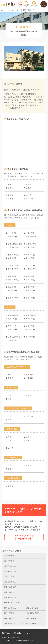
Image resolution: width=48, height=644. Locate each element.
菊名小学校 (29, 258)
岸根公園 (29, 378)
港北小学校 (12, 233)
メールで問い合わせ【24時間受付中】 (24, 537)
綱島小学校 (29, 276)
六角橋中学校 (12, 315)
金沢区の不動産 (24, 571)
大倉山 (10, 441)
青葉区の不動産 (24, 587)
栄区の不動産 (24, 577)
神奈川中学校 (30, 315)
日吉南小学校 (12, 247)
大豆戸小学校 (12, 266)
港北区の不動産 (24, 597)
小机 (9, 396)
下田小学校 (29, 280)
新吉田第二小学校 (14, 244)
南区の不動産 (24, 561)
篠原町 (10, 188)
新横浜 (10, 195)
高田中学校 (12, 340)
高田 (9, 420)
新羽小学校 (12, 291)
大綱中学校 (29, 326)
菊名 (9, 184)
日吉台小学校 (30, 244)
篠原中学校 (12, 330)
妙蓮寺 (10, 448)
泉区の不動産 (36, 618)
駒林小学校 (12, 287)
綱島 (27, 437)
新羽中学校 (29, 337)
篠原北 (28, 184)
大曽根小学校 (30, 269)
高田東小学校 (12, 298)
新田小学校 (29, 287)
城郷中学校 (12, 319)
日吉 (9, 416)
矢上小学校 (29, 247)
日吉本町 (29, 416)
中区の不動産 (36, 624)
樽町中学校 (29, 330)
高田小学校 (29, 291)
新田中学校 (29, 319)
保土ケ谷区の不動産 (24, 603)
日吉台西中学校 (13, 337)
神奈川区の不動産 (36, 613)
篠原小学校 (29, 266)
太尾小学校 (12, 258)
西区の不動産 (13, 618)
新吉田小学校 (30, 237)
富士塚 (10, 199)
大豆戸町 (29, 199)
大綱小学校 (29, 255)
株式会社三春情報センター (17, 633)
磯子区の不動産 (24, 566)
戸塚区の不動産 (13, 624)
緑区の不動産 (24, 592)
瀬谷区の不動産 (36, 608)
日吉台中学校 (12, 326)
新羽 (9, 375)
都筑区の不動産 (24, 582)
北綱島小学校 (12, 255)
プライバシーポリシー (10, 638)
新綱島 (28, 465)
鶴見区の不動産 (13, 608)
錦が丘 (28, 195)
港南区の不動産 (24, 556)
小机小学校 (29, 233)
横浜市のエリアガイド (13, 551)
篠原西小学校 (12, 269)
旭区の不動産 (13, 613)
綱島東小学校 (12, 280)
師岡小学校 (12, 276)
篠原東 (28, 188)
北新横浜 (29, 375)
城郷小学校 (12, 237)
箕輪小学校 (29, 298)
